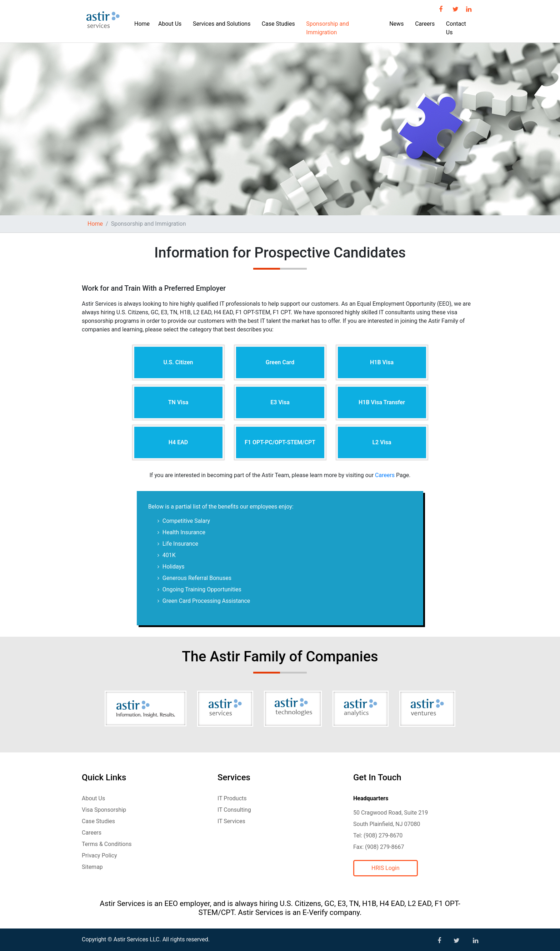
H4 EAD (178, 442)
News (396, 24)
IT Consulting (234, 810)
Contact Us (456, 28)
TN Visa (178, 402)
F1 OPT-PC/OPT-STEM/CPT (280, 442)
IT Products (232, 798)
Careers (425, 24)
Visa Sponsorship (104, 810)
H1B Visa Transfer (382, 402)
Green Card (280, 362)
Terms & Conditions (107, 844)
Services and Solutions (222, 24)
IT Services (231, 821)
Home (142, 24)
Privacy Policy (99, 855)
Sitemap (92, 867)
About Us (170, 24)
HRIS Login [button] (386, 868)
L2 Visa (382, 442)
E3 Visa (280, 402)
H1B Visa (382, 362)
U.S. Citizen (178, 362)
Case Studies (278, 24)
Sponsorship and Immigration (327, 28)
